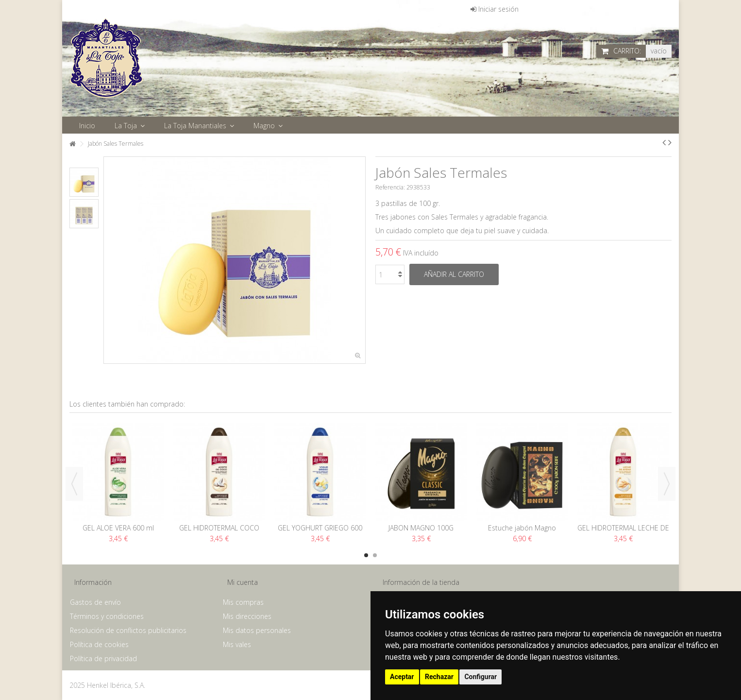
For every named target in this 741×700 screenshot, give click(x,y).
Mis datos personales (257, 631)
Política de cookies (99, 645)
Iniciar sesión (495, 9)
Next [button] (667, 484)
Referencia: (390, 187)
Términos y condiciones (107, 616)
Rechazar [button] (439, 677)
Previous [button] (74, 484)
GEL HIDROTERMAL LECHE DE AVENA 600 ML (623, 532)
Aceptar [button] (402, 677)
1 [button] (366, 555)
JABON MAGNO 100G (421, 528)
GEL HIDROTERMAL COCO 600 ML (219, 532)
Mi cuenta (243, 582)
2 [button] (375, 555)
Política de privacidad (103, 659)
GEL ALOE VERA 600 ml (118, 528)
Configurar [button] (480, 677)
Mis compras (243, 602)
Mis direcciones (247, 616)
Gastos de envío (95, 602)
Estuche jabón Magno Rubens (522, 532)
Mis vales (237, 645)
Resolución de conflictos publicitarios (128, 631)
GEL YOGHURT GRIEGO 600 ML (320, 532)
